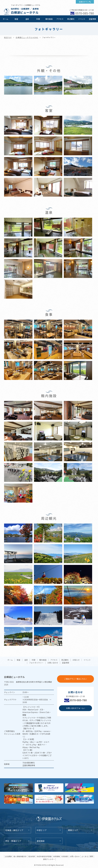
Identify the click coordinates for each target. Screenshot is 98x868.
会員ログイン (84, 2)
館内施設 (49, 19)
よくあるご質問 (87, 856)
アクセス (60, 19)
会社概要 (8, 856)
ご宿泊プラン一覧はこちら (75, 679)
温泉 (27, 19)
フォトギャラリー (36, 663)
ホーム (5, 19)
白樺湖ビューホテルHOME (27, 37)
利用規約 (65, 856)
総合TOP (8, 37)
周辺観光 (71, 19)
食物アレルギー (49, 859)
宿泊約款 (32, 856)
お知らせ (76, 660)
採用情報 (57, 856)
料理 (38, 19)
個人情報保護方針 (20, 856)
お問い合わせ (53, 663)
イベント (82, 19)
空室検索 (93, 19)
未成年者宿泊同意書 (44, 856)
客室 (16, 19)
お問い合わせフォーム (75, 708)
